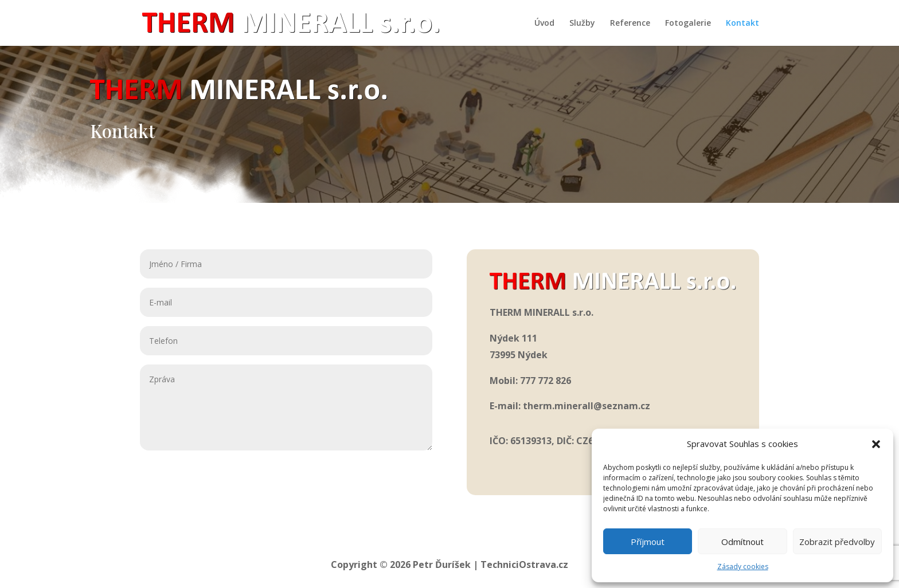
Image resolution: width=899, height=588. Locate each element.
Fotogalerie (688, 23)
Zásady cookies (743, 567)
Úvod (544, 23)
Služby (582, 23)
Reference (630, 23)
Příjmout (648, 542)
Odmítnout (742, 542)
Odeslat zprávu (371, 469)
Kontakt (742, 23)
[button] (876, 444)
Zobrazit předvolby (837, 542)
